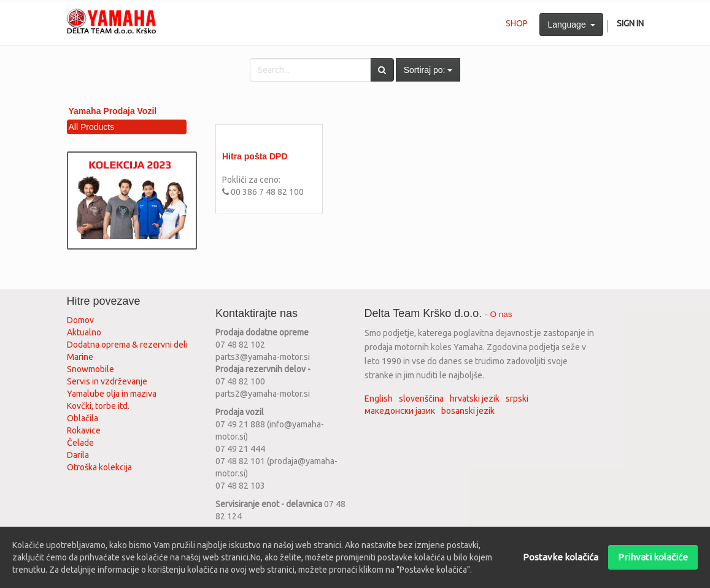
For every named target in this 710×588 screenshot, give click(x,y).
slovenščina (421, 399)
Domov (80, 320)
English (379, 399)
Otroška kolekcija (99, 467)
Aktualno (84, 332)
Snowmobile (91, 369)
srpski (517, 399)
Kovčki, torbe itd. (98, 406)
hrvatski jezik (475, 399)
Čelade (80, 443)
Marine (80, 357)
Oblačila (83, 418)
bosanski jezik (468, 411)
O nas (501, 314)
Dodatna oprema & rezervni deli (127, 345)
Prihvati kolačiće (653, 557)
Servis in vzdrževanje (107, 381)
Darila (78, 455)
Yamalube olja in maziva (112, 394)
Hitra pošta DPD (255, 156)
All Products (92, 127)
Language (571, 25)
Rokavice (84, 430)
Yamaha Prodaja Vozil (113, 111)
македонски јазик (400, 411)
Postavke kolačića (561, 557)
